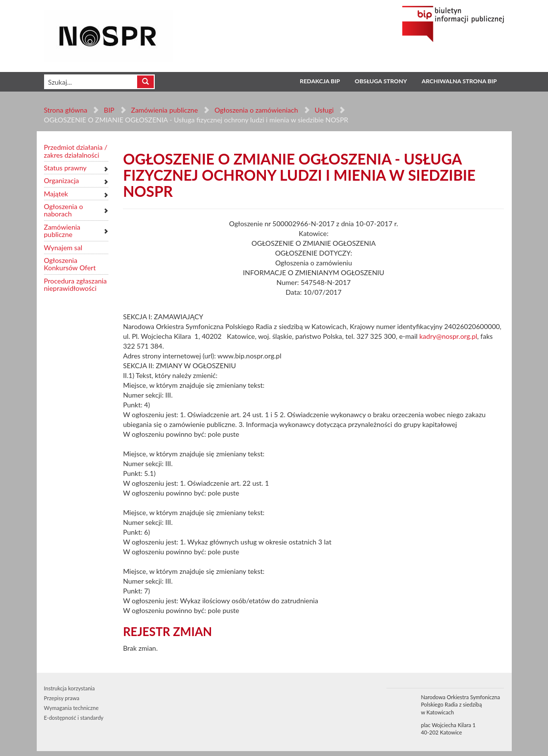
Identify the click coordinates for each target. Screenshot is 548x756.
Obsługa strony (381, 81)
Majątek (56, 194)
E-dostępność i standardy (74, 718)
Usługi (324, 110)
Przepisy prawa (62, 698)
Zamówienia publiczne (164, 110)
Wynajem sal (63, 248)
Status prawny (65, 168)
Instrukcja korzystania (70, 688)
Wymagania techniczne (71, 708)
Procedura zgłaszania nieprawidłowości (76, 285)
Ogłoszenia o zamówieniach (256, 110)
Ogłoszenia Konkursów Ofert (70, 264)
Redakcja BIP (320, 81)
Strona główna (66, 110)
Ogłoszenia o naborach (64, 210)
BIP (109, 110)
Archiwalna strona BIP (459, 81)
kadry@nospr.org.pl (448, 336)
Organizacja (62, 180)
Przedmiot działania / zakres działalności (76, 151)
